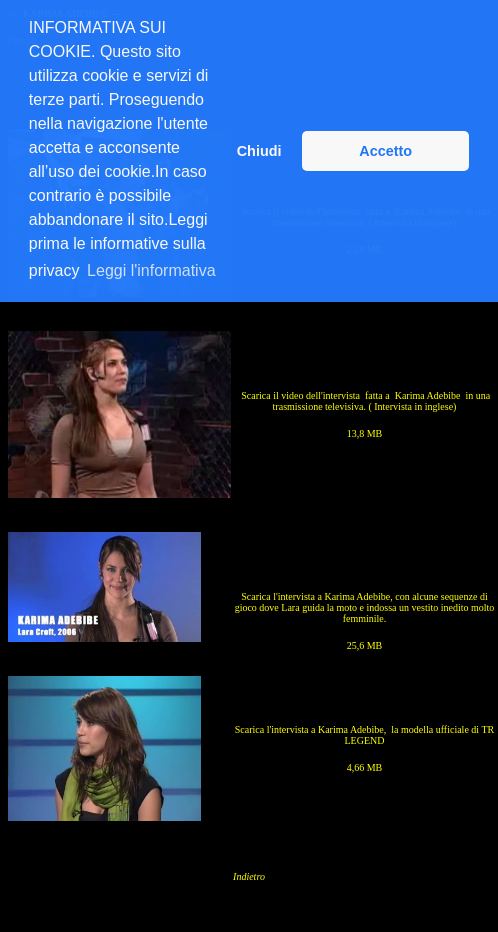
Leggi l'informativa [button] (151, 270)
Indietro (249, 876)
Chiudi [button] (259, 151)
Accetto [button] (385, 151)
